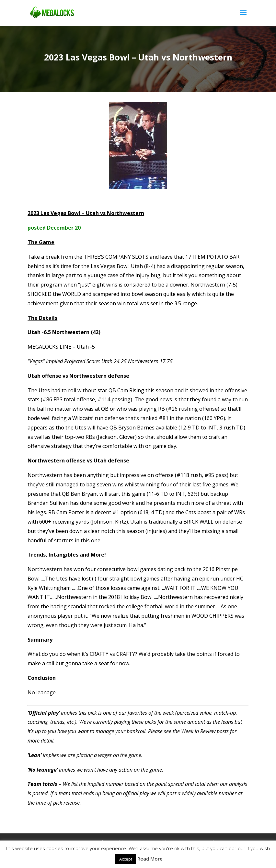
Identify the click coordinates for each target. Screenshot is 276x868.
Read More (150, 859)
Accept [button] (126, 859)
